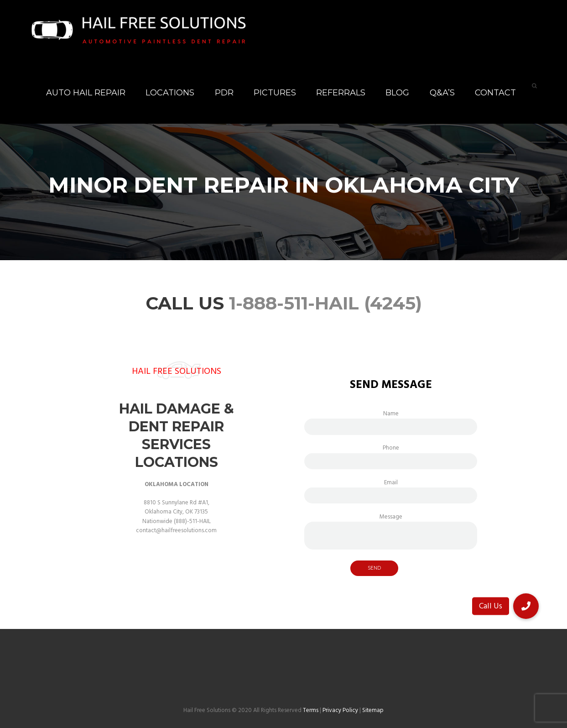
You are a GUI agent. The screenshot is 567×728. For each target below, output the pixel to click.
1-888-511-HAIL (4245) (325, 303)
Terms (311, 710)
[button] (526, 606)
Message (391, 521)
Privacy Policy (340, 710)
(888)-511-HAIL (192, 521)
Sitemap (373, 710)
